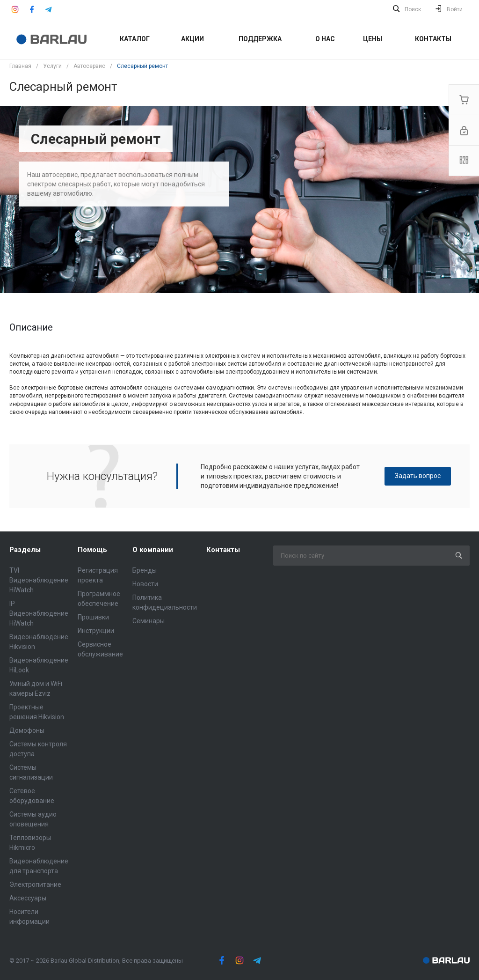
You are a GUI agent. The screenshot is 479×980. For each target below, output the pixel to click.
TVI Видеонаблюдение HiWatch (39, 580)
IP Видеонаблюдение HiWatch (39, 613)
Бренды (145, 570)
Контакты (223, 550)
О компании (153, 550)
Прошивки (93, 617)
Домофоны (27, 730)
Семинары (149, 621)
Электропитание (35, 884)
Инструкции (96, 631)
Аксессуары (28, 898)
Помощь (92, 550)
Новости (145, 584)
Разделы (25, 550)
